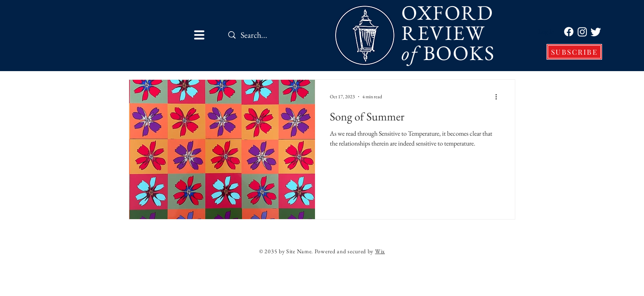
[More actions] (499, 97)
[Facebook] (569, 32)
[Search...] (276, 35)
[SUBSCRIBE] (574, 52)
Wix (380, 251)
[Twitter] (596, 32)
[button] (199, 35)
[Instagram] (582, 32)
